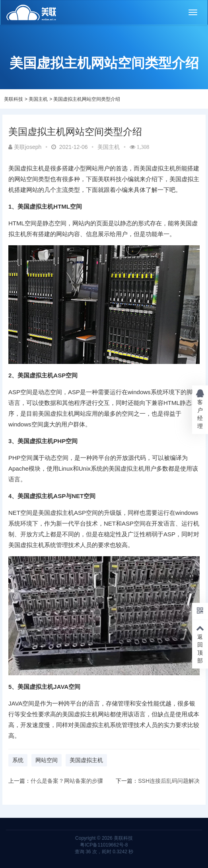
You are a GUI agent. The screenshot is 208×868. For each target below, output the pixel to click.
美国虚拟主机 (86, 760)
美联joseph (25, 147)
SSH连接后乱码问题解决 (169, 781)
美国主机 (38, 99)
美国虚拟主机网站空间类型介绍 (87, 99)
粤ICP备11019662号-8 (104, 845)
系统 (18, 760)
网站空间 (47, 760)
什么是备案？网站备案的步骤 (67, 781)
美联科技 (14, 99)
